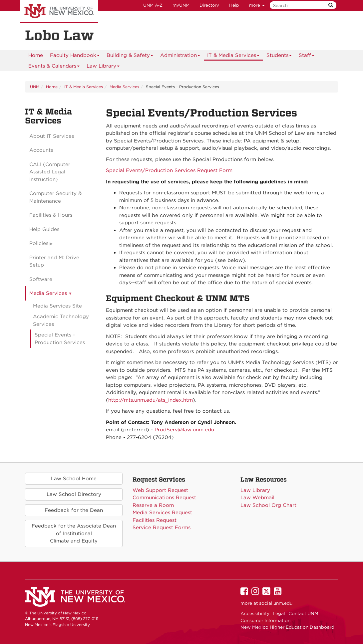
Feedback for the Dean (74, 510)
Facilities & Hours (51, 215)
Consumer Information (265, 620)
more (257, 5)
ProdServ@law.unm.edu (184, 430)
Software (41, 279)
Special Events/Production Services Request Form (169, 170)
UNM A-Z (153, 5)
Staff (307, 56)
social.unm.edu (276, 603)
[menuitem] (36, 55)
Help (234, 5)
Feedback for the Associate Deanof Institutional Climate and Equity (74, 533)
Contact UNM (303, 613)
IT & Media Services (233, 56)
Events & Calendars (54, 67)
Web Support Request (160, 490)
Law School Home (74, 479)
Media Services (124, 87)
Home (36, 55)
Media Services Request (162, 513)
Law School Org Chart (268, 505)
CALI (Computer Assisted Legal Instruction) (50, 172)
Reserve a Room (153, 505)
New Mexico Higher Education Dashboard (287, 627)
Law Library (103, 67)
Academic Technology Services (61, 320)
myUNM (181, 5)
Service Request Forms (162, 528)
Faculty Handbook (75, 56)
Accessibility (255, 613)
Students (279, 56)
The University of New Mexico (59, 12)
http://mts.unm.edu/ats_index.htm (151, 400)
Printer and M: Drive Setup (54, 261)
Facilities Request (155, 520)
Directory (209, 5)
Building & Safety (130, 56)
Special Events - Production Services (60, 339)
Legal (279, 613)
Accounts (41, 150)
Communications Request (164, 498)
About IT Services (52, 136)
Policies (39, 243)
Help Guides (44, 229)
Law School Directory (74, 494)
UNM (35, 87)
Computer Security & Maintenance (55, 197)
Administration (180, 56)
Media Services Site (57, 306)
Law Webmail (257, 498)
